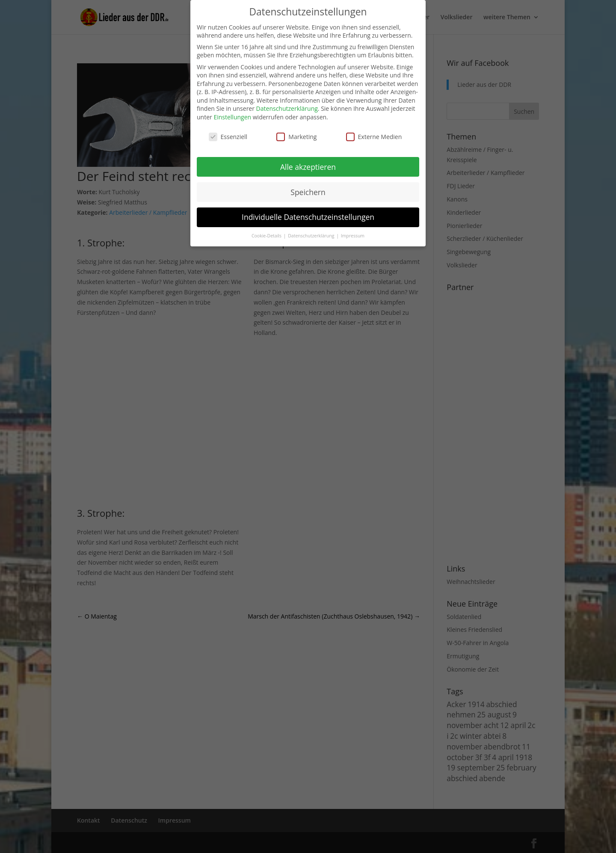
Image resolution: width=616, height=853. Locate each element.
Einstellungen (232, 117)
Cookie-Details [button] (267, 236)
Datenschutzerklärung (287, 108)
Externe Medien (374, 137)
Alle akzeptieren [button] (308, 167)
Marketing (296, 137)
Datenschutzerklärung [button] (312, 236)
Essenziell (228, 137)
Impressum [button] (353, 236)
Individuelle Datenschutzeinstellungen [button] (308, 217)
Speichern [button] (308, 192)
